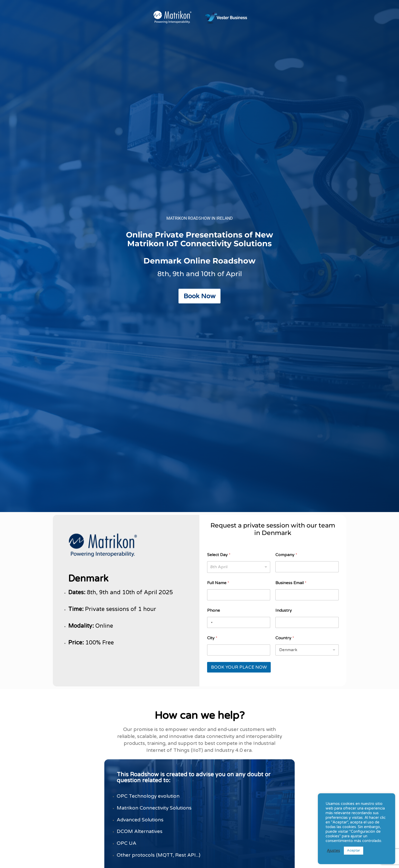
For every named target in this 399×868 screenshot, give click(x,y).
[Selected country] (211, 622)
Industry (284, 611)
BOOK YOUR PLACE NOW (239, 667)
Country (285, 638)
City (212, 638)
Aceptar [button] (354, 850)
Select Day (219, 555)
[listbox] (239, 567)
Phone (214, 611)
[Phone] (239, 622)
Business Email (291, 583)
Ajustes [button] (333, 851)
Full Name (218, 583)
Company (286, 555)
